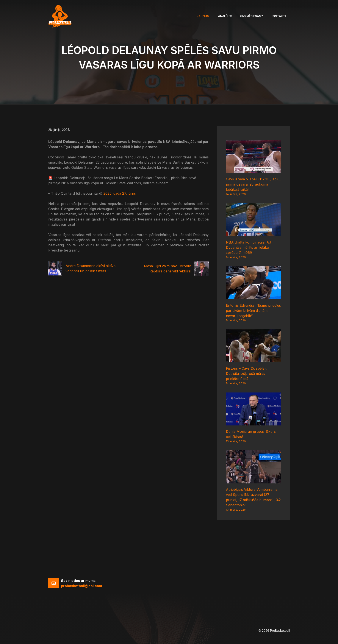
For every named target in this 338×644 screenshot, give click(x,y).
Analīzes (225, 16)
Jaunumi (204, 16)
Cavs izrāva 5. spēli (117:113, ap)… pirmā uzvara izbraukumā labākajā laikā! (253, 184)
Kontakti (278, 16)
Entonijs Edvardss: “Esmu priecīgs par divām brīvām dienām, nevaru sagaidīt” (253, 311)
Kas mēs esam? (251, 16)
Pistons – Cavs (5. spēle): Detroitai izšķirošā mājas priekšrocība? (246, 374)
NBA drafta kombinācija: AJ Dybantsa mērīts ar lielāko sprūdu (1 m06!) (249, 247)
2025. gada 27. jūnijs (120, 193)
